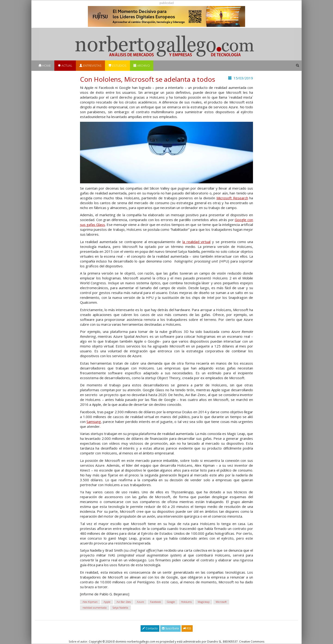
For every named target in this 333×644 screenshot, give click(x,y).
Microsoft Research (232, 198)
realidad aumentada (95, 608)
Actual (65, 66)
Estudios (117, 66)
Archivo (142, 66)
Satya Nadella (120, 608)
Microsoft (221, 602)
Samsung (94, 422)
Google (171, 602)
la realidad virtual (197, 242)
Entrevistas (90, 66)
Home (45, 66)
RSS (187, 628)
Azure (140, 602)
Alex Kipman (90, 602)
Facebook (156, 602)
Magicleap (204, 602)
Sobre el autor (78, 642)
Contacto (150, 628)
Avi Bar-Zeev (124, 602)
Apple (107, 602)
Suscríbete (170, 628)
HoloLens (186, 602)
